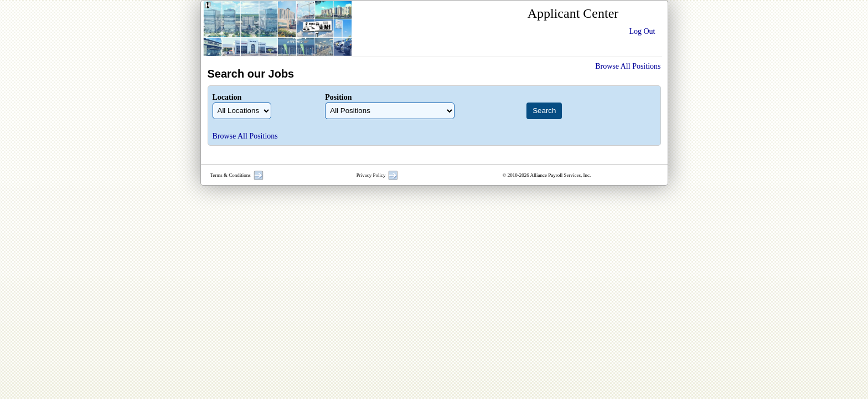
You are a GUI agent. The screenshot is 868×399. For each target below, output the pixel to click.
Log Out (642, 31)
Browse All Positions (628, 66)
